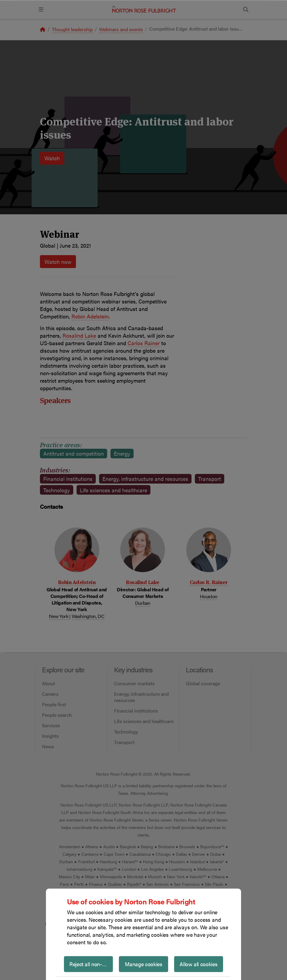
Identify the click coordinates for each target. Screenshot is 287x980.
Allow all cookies (198, 964)
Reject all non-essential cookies (91, 964)
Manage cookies (144, 964)
